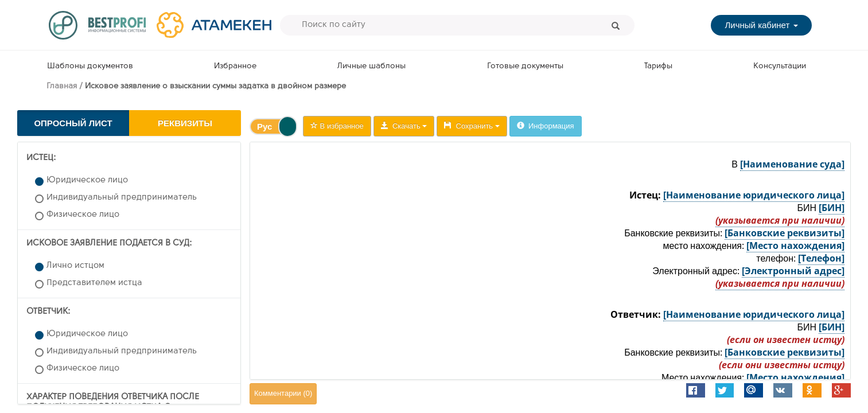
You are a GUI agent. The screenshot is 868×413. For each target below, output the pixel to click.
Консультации (780, 66)
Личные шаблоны (371, 66)
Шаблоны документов (90, 66)
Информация (546, 126)
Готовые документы (525, 66)
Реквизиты (185, 123)
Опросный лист (73, 123)
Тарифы (658, 66)
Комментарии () (283, 393)
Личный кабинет (761, 25)
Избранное (235, 66)
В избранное (337, 126)
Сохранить (472, 126)
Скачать (404, 126)
